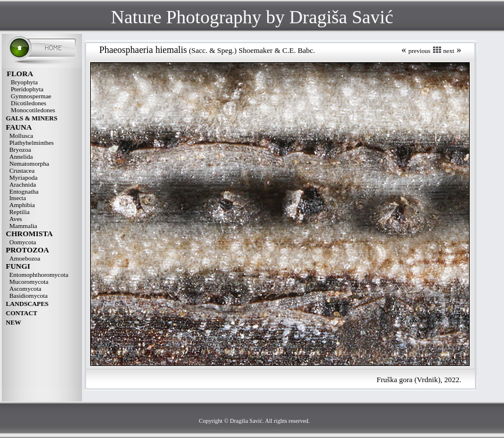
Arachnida (23, 184)
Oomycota (23, 242)
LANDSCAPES (27, 304)
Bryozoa (20, 149)
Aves (16, 219)
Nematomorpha (29, 163)
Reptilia (19, 212)
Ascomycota (25, 289)
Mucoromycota (29, 282)
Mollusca (21, 136)
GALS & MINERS (32, 118)
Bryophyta (24, 82)
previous (420, 51)
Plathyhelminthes (31, 143)
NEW (13, 322)
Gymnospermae (31, 96)
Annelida (21, 156)
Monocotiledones (33, 110)
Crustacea (22, 170)
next (449, 51)
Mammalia (23, 226)
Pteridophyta (27, 89)
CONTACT (22, 313)
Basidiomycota (29, 295)
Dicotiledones (29, 103)
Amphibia (22, 205)
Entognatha (24, 191)
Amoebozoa (25, 258)
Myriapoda (23, 177)
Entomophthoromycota (39, 275)
